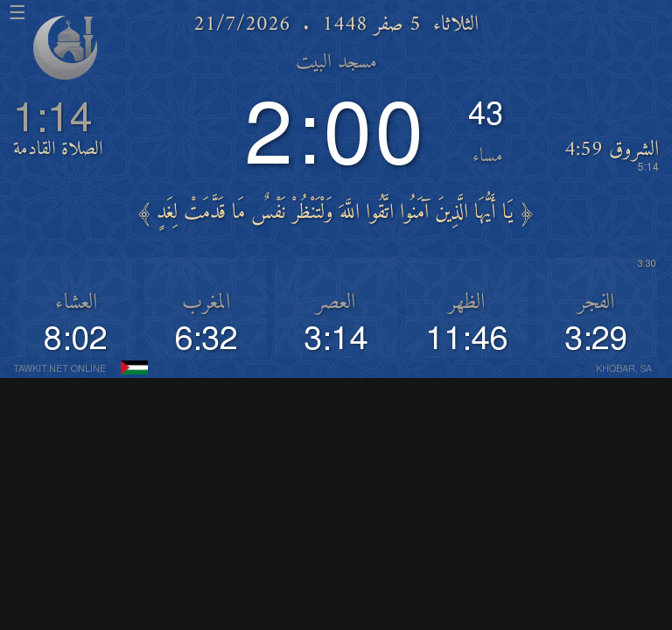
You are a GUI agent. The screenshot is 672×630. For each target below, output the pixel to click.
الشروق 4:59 (612, 155)
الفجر (596, 303)
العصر (336, 303)
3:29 (596, 339)
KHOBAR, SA (624, 370)
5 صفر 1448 (371, 25)
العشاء (76, 303)
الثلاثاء (456, 25)
